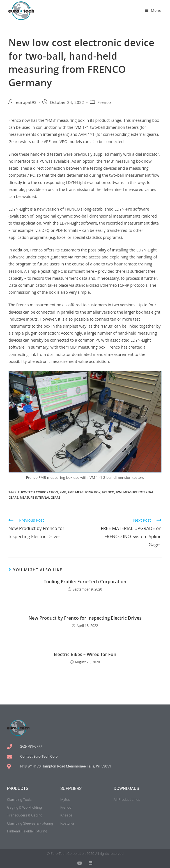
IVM (119, 492)
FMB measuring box (84, 492)
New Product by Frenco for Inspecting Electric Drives (85, 618)
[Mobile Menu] (153, 10)
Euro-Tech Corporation (38, 492)
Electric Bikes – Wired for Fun (85, 654)
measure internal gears (40, 497)
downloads (126, 788)
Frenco (104, 102)
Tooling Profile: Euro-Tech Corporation (85, 582)
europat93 (26, 102)
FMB (63, 492)
